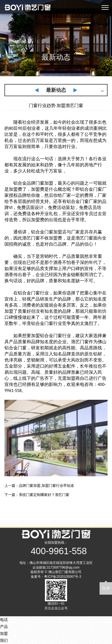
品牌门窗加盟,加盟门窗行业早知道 (46, 486)
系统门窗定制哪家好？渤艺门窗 (44, 495)
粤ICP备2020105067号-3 (63, 577)
